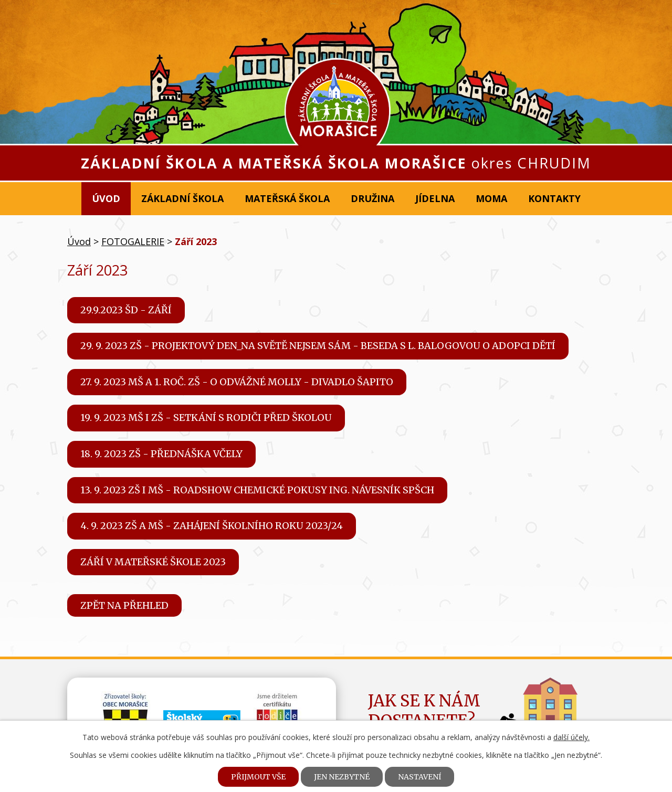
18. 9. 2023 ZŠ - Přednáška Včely (161, 454)
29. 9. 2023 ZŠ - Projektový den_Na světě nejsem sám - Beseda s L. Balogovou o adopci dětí (318, 346)
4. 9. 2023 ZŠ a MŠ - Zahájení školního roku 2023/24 (212, 526)
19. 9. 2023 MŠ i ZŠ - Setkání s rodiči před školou (206, 418)
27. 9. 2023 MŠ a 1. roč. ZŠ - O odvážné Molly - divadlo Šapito (237, 382)
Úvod (106, 198)
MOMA (491, 198)
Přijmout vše (258, 777)
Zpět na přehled (124, 605)
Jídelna (435, 198)
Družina (372, 198)
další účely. (571, 737)
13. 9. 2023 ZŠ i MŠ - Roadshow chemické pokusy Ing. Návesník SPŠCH (257, 490)
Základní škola (182, 198)
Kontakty (554, 198)
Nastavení (419, 777)
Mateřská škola (287, 198)
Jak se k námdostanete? (424, 711)
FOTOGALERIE (133, 241)
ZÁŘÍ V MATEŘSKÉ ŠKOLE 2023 (153, 562)
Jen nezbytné (342, 777)
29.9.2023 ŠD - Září (126, 310)
